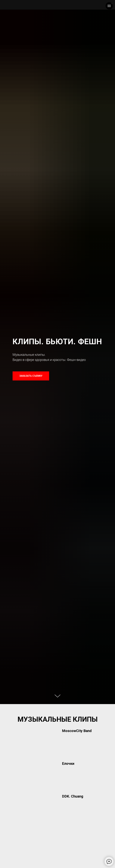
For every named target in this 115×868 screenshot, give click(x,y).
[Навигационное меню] (109, 6)
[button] (82, 731)
